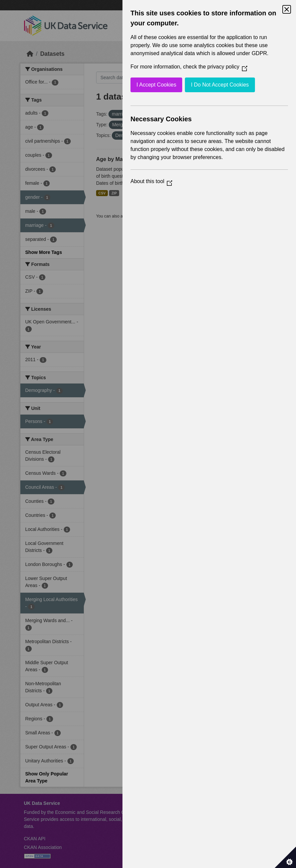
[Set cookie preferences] (285, 857)
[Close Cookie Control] (287, 9)
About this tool (151, 181)
